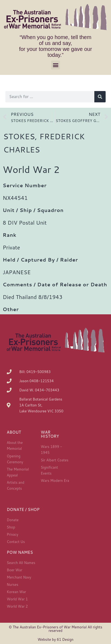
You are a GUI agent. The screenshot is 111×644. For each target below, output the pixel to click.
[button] (55, 65)
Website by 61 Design (55, 639)
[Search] (100, 97)
